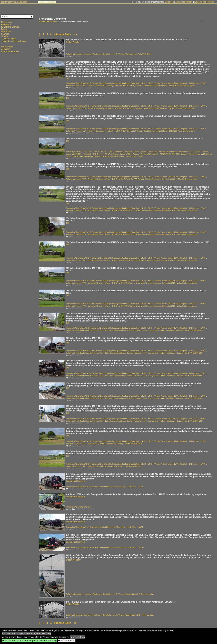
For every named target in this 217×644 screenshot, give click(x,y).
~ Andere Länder (9, 39)
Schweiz (5, 34)
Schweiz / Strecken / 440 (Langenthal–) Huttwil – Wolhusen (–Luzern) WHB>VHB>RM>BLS (165, 330)
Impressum (51, 2)
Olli (68, 78)
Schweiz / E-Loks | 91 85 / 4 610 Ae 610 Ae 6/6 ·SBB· (89, 152)
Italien (4, 29)
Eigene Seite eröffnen (204, 2)
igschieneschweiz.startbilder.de (14, 2)
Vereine (5, 36)
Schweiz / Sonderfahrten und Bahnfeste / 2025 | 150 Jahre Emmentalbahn (165, 86)
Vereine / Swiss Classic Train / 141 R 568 (135, 54)
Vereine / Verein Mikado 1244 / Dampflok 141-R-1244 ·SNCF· (180, 83)
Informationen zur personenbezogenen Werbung (27, 633)
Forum (42, 2)
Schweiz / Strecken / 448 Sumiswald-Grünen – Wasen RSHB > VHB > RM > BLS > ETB (102, 179)
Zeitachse (6, 49)
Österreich (6, 32)
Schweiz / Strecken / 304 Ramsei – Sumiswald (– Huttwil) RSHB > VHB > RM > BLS (100, 86)
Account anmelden (184, 2)
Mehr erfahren (78, 637)
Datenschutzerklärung (10, 51)
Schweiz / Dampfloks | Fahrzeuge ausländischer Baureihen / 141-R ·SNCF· (123, 83)
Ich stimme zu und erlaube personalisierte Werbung (29, 641)
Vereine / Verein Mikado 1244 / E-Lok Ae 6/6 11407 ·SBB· (119, 156)
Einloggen (169, 2)
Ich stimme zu (67, 641)
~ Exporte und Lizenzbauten (14, 41)
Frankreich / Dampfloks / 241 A (78, 507)
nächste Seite (62, 34)
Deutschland (7, 22)
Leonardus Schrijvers (76, 481)
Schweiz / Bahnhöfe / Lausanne (79, 54)
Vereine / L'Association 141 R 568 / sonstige (136, 594)
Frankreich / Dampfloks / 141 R (105, 54)
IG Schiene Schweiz (10, 27)
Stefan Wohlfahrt (74, 42)
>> (75, 34)
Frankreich (6, 25)
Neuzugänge (7, 47)
